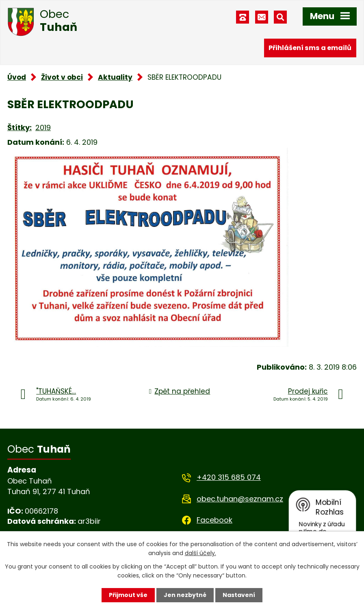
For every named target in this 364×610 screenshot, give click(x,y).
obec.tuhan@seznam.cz (240, 499)
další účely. (200, 553)
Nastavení (239, 595)
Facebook (214, 520)
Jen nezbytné (185, 595)
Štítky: (19, 127)
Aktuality (115, 77)
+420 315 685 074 (229, 477)
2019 (43, 127)
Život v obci (62, 77)
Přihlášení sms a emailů (310, 48)
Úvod (17, 77)
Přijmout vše (128, 595)
